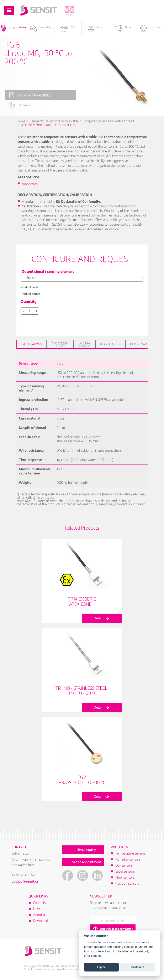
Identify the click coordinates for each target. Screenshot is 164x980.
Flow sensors (125, 877)
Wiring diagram (85, 344)
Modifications (111, 344)
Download (139, 344)
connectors (30, 184)
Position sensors (127, 883)
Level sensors (125, 871)
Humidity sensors (128, 859)
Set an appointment (87, 862)
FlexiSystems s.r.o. (64, 969)
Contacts (39, 903)
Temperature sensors (131, 853)
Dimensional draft (60, 344)
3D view (20, 105)
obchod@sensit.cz (25, 881)
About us (40, 915)
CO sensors (124, 865)
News (37, 909)
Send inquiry (87, 850)
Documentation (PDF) (30, 95)
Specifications (31, 344)
